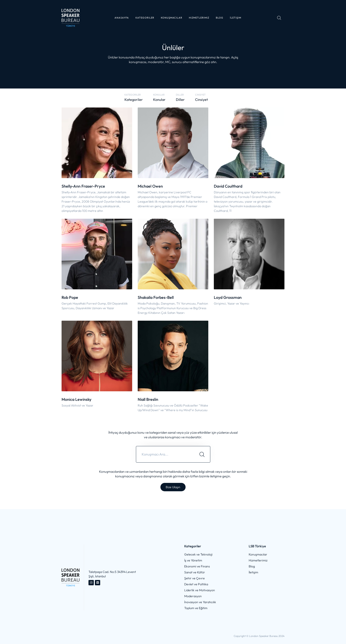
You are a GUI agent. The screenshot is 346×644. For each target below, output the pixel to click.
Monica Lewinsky (76, 399)
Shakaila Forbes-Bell (156, 297)
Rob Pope (70, 297)
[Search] (202, 454)
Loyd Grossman (228, 297)
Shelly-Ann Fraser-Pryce (83, 186)
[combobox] (165, 454)
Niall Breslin (148, 399)
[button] (145, 18)
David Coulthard (228, 186)
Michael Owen (150, 186)
